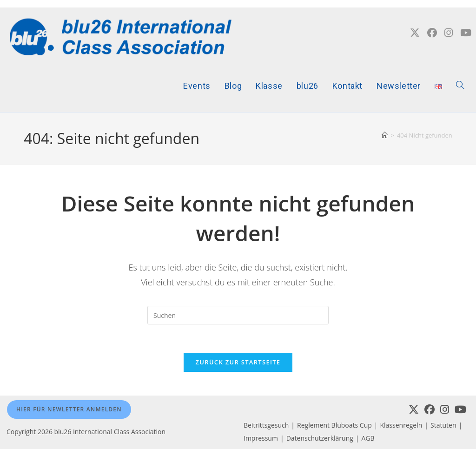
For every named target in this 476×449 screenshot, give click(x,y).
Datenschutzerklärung (320, 438)
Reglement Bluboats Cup (334, 425)
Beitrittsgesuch (266, 425)
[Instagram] (445, 409)
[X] (414, 409)
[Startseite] (385, 135)
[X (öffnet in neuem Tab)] (415, 33)
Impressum (261, 438)
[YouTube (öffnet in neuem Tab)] (466, 33)
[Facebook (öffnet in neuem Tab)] (432, 33)
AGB (368, 438)
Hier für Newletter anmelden (69, 409)
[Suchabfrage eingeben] (238, 315)
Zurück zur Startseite (238, 362)
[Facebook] (430, 409)
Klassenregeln (401, 425)
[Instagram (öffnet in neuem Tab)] (449, 33)
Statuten (443, 425)
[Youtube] (460, 409)
